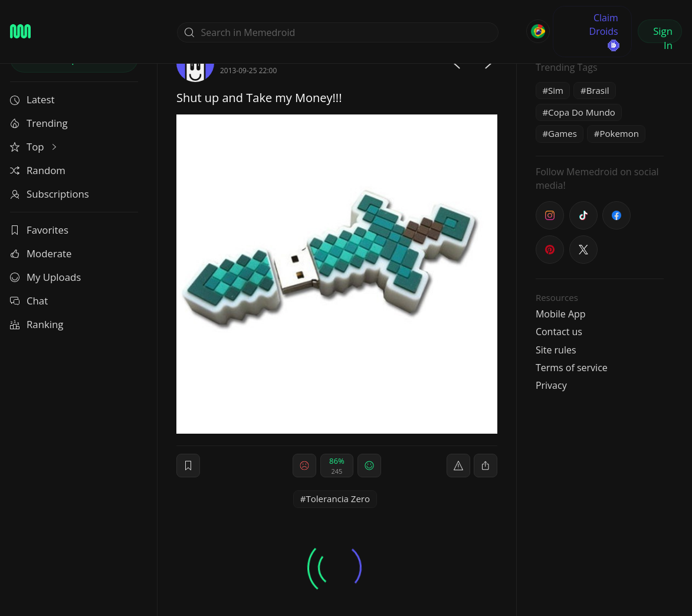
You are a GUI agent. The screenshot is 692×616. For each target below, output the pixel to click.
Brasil (598, 90)
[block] (486, 466)
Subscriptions (50, 194)
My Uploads (45, 277)
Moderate (41, 253)
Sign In (663, 34)
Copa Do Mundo (582, 112)
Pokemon (619, 133)
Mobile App (561, 314)
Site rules (556, 350)
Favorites (39, 230)
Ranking (37, 324)
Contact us (559, 332)
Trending (39, 123)
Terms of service (572, 368)
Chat (29, 301)
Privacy (551, 385)
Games (563, 133)
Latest (32, 99)
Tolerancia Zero (338, 499)
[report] (458, 466)
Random (38, 170)
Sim (556, 90)
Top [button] (35, 147)
